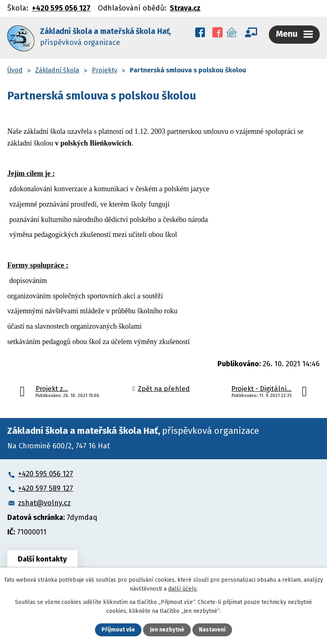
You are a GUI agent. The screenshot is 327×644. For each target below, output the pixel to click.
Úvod (15, 69)
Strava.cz (185, 8)
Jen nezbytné (167, 630)
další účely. (183, 589)
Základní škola (57, 69)
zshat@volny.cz (44, 502)
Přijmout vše (118, 630)
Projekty (104, 69)
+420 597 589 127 (46, 487)
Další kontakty (43, 558)
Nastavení (212, 630)
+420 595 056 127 (61, 8)
